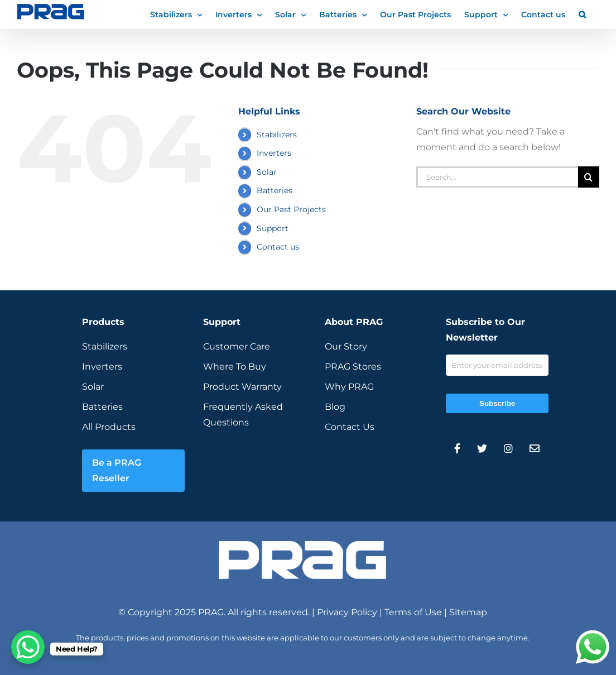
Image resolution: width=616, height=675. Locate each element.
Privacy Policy (347, 612)
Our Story (346, 346)
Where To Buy (235, 367)
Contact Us (350, 427)
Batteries (275, 190)
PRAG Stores (353, 367)
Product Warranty (242, 387)
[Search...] (497, 177)
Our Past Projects (291, 209)
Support (273, 228)
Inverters (274, 153)
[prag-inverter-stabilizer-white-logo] (302, 545)
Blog (335, 407)
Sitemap (468, 612)
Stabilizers (277, 135)
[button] (582, 14)
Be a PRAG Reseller (117, 470)
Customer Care (237, 346)
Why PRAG (349, 387)
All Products (109, 427)
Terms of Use (413, 612)
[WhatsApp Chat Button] (28, 647)
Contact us (278, 247)
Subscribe (497, 403)
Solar (267, 172)
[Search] (589, 177)
